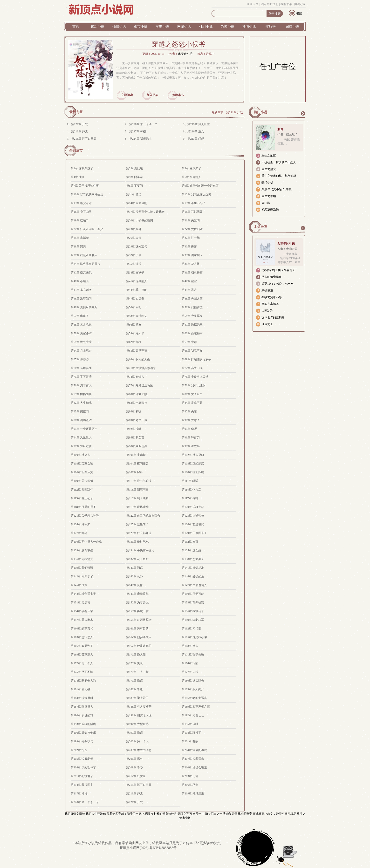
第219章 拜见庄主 (199, 124)
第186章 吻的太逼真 (194, 698)
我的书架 (286, 4)
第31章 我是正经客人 (84, 255)
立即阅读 (127, 95)
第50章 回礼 (134, 307)
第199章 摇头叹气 (82, 741)
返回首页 (253, 4)
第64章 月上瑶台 (81, 351)
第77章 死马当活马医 (140, 385)
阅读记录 (300, 4)
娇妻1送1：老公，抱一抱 (277, 284)
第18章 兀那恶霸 (192, 212)
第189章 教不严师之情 (196, 707)
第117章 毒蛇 (190, 498)
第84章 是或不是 (192, 403)
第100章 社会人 (80, 455)
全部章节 (76, 151)
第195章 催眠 (190, 724)
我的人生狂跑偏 (96, 814)
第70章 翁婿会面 (81, 368)
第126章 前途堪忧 (193, 524)
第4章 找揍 (78, 177)
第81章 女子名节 (192, 394)
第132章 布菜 (190, 542)
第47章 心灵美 (135, 299)
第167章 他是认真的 (139, 646)
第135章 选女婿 (191, 550)
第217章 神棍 (138, 131)
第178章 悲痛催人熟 (83, 681)
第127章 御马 (79, 533)
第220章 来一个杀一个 (143, 124)
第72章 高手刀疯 (192, 368)
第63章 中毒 (189, 342)
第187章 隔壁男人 (82, 707)
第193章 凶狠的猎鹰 (83, 724)
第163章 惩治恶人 (82, 637)
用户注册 (273, 4)
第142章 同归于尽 (82, 576)
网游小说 (184, 26)
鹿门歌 (266, 203)
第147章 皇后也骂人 (194, 585)
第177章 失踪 (190, 672)
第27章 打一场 (191, 238)
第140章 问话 (134, 568)
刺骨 (280, 129)
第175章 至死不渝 (82, 672)
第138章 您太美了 (193, 559)
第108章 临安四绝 (193, 472)
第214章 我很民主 (140, 139)
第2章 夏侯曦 (134, 168)
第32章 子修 (134, 255)
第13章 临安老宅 (81, 203)
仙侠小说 (119, 26)
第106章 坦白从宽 (82, 472)
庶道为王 (267, 324)
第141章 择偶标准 (193, 568)
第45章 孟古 (189, 290)
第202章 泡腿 (79, 750)
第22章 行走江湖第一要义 (87, 229)
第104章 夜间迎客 (137, 464)
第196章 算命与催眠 (83, 733)
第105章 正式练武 (193, 464)
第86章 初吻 (134, 411)
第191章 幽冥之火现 (139, 715)
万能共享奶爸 (270, 304)
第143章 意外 (134, 576)
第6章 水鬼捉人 (191, 177)
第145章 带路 (79, 585)
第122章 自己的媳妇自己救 (143, 516)
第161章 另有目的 (137, 629)
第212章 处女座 (136, 776)
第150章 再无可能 (193, 594)
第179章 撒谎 (134, 681)
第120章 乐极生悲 (193, 507)
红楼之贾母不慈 (272, 297)
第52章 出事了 (80, 316)
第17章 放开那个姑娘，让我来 (145, 212)
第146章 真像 (134, 585)
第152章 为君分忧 (137, 602)
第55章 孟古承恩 (81, 325)
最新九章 (76, 112)
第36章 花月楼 (191, 264)
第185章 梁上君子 (137, 698)
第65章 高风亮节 (137, 351)
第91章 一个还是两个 (84, 429)
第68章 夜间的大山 (138, 359)
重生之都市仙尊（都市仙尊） (280, 176)
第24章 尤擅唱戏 (192, 229)
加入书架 (152, 95)
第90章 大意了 (191, 420)
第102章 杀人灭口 (193, 455)
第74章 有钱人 (135, 377)
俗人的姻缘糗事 (272, 277)
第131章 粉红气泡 (137, 542)
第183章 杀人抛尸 (193, 689)
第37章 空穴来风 (81, 273)
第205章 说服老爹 (82, 759)
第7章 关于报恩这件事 (85, 186)
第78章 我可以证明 (194, 385)
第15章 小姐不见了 (194, 203)
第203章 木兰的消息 (139, 750)
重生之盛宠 (269, 169)
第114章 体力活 (191, 490)
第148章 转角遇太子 (83, 594)
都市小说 (141, 26)
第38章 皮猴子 (135, 273)
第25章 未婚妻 (80, 238)
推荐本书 (178, 95)
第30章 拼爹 (189, 246)
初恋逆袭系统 (270, 210)
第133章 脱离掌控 (82, 550)
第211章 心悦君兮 (82, 776)
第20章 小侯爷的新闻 (140, 220)
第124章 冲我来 (80, 524)
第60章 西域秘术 (192, 333)
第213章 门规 (196, 139)
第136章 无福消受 (82, 559)
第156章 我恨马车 (193, 611)
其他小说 (249, 26)
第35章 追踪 (134, 264)
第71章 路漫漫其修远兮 (141, 368)
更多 (303, 113)
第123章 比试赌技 (193, 516)
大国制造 (267, 311)
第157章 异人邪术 (82, 620)
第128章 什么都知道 (139, 533)
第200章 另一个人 (137, 741)
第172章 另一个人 (82, 663)
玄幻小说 (97, 26)
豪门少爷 (267, 183)
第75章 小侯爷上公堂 (195, 377)
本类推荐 (260, 227)
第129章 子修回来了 (194, 533)
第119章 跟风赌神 (137, 507)
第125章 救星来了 (137, 524)
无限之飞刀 (185, 814)
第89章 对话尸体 (137, 420)
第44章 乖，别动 (137, 290)
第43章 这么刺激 (81, 290)
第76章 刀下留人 (81, 385)
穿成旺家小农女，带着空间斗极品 (274, 814)
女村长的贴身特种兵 (164, 814)
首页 (76, 26)
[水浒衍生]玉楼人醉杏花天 (278, 270)
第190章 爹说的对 (82, 715)
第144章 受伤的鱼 (193, 576)
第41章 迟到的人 (137, 281)
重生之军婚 (269, 196)
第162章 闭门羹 (191, 629)
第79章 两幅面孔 (81, 394)
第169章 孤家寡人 (82, 655)
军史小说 (162, 26)
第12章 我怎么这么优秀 (196, 194)
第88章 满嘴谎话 (81, 420)
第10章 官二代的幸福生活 (87, 194)
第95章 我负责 (135, 437)
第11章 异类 (134, 194)
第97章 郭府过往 (81, 446)
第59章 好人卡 (135, 333)
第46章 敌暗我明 (81, 299)
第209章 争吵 (134, 767)
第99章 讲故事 (191, 446)
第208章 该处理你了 (83, 767)
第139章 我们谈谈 (82, 568)
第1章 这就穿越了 (82, 168)
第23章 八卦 (134, 229)
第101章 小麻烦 (136, 455)
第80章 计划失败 (137, 394)
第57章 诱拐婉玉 (192, 325)
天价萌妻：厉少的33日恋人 (279, 162)
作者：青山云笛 (288, 249)
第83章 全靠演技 (137, 403)
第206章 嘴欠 (134, 759)
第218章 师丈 (79, 131)
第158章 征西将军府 (139, 620)
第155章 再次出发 (137, 611)
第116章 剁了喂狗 (137, 498)
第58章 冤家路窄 (81, 333)
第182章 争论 (134, 689)
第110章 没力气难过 (139, 481)
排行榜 (271, 26)
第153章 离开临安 (193, 602)
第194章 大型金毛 (137, 724)
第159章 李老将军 (193, 620)
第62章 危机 (134, 342)
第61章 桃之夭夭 (81, 342)
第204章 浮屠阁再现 (194, 750)
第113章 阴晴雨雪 (137, 490)
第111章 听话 (190, 481)
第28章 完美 (78, 246)
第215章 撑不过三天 (84, 139)
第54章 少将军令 (192, 316)
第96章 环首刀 (191, 437)
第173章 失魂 (134, 663)
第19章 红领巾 (80, 220)
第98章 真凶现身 (137, 446)
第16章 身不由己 (81, 212)
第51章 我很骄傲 (192, 307)
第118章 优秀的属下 (83, 507)
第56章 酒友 (134, 325)
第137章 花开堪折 (137, 559)
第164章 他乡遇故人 (139, 637)
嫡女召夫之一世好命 (218, 814)
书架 (299, 14)
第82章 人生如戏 (81, 403)
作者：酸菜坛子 (288, 134)
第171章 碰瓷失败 (193, 655)
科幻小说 (206, 26)
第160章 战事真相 (82, 629)
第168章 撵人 (190, 646)
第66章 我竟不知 (192, 351)
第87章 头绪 (189, 411)
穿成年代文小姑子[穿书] (277, 189)
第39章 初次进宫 (192, 273)
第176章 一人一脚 (137, 672)
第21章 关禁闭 (191, 220)
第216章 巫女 (196, 131)
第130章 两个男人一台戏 (86, 542)
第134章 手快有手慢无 (140, 550)
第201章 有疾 (190, 741)
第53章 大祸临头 (137, 316)
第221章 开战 (235, 112)
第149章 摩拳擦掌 (137, 594)
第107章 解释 (134, 472)
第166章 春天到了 (82, 646)
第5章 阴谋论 (134, 177)
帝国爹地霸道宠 (242, 814)
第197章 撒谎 (134, 733)
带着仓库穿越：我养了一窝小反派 (128, 814)
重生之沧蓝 (269, 156)
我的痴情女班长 (75, 814)
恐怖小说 (227, 26)
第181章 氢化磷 (80, 689)
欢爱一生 (199, 814)
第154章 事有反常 (82, 611)
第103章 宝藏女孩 (82, 464)
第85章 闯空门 (80, 411)
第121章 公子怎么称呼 (85, 516)
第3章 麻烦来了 (191, 168)
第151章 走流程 (80, 602)
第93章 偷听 (189, 429)
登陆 (263, 4)
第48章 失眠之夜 (192, 299)
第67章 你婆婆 (80, 359)
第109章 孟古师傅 (82, 481)
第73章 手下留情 (81, 377)
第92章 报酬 (134, 429)
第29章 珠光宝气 (137, 246)
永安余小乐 (185, 54)
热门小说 (260, 112)
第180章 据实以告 (193, 681)
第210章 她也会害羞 (194, 767)
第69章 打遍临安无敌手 (196, 359)
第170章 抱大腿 (136, 655)
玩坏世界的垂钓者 (273, 317)
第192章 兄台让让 (193, 715)
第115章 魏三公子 (82, 498)
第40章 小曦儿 (80, 281)
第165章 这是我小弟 (194, 637)
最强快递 (267, 290)
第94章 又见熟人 (81, 437)
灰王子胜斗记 (286, 244)
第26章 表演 (134, 238)
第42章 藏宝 (189, 281)
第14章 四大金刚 (137, 203)
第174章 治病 (190, 663)
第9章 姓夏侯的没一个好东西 (200, 186)
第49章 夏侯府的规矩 (84, 307)
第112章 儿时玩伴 (82, 490)
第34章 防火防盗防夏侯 (86, 264)
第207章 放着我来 (193, 759)
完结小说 (292, 26)
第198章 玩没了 (191, 733)
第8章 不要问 (134, 186)
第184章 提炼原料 (82, 698)
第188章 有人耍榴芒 (139, 707)
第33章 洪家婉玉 (192, 255)
